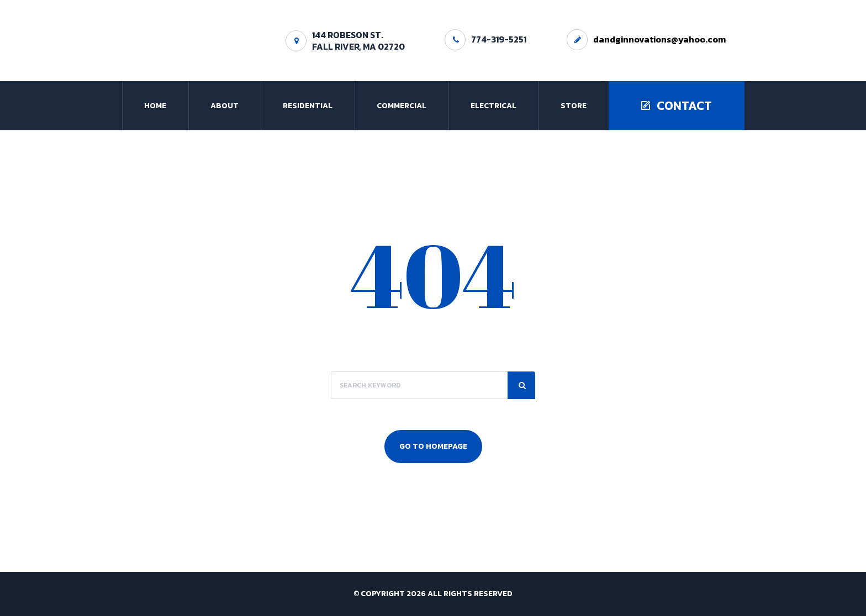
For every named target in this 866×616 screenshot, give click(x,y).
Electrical (493, 106)
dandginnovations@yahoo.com (659, 39)
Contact (677, 106)
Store (574, 106)
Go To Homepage (433, 446)
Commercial (402, 106)
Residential (308, 106)
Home (155, 106)
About (225, 106)
